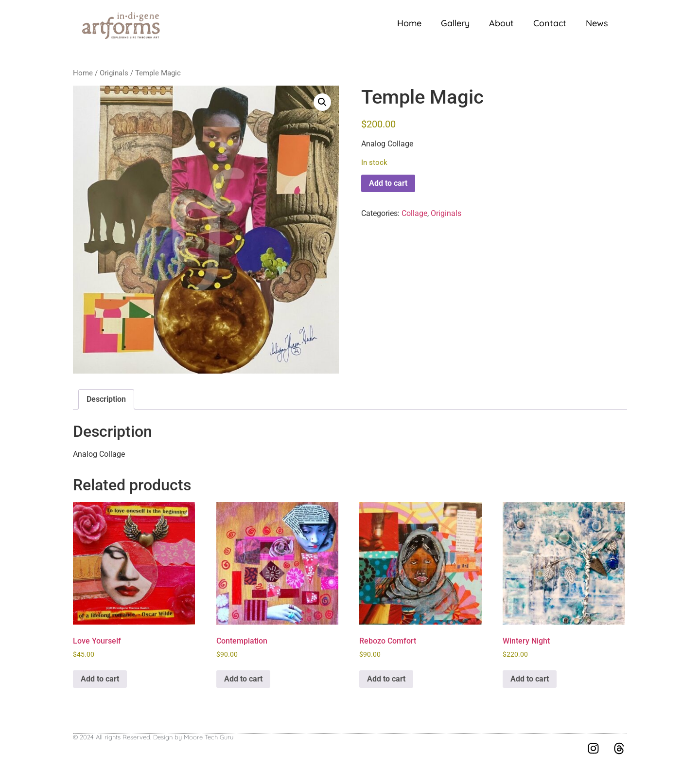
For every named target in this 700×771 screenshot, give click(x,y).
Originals (114, 73)
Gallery (455, 23)
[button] (322, 102)
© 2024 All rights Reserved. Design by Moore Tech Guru (153, 737)
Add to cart (388, 183)
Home (409, 23)
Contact (550, 23)
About (501, 23)
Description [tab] (106, 399)
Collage (414, 213)
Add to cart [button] (100, 679)
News (597, 23)
